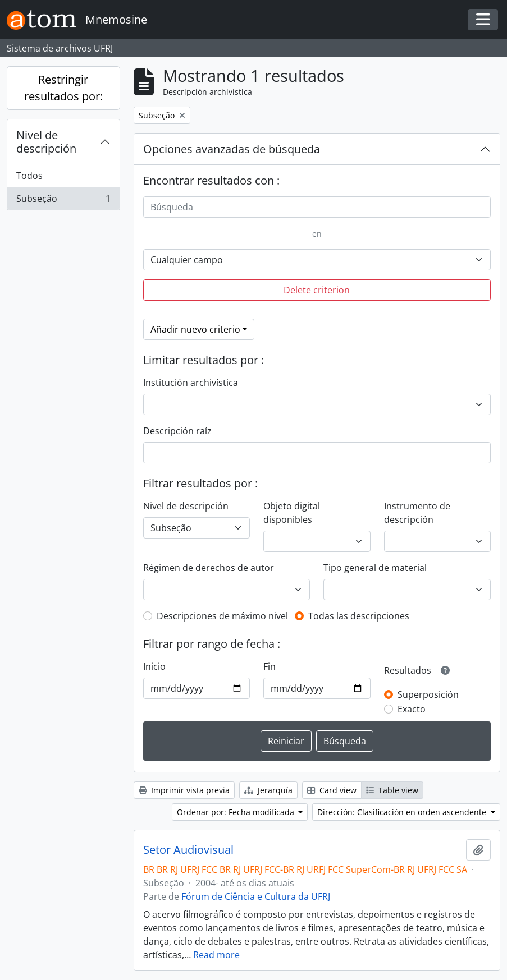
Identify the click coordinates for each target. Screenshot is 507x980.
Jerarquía (268, 790)
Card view (332, 790)
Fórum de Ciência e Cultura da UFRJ (256, 896)
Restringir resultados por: (63, 88)
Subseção (63, 201)
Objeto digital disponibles (292, 513)
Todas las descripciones (359, 616)
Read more (216, 955)
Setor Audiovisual (188, 850)
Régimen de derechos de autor (209, 568)
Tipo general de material (375, 568)
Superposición (428, 694)
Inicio (154, 666)
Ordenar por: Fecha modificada (237, 812)
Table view (392, 790)
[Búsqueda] (317, 207)
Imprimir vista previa (184, 790)
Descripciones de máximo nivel (222, 616)
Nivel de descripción (46, 142)
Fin (270, 666)
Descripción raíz (177, 431)
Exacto (412, 709)
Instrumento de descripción (417, 513)
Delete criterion (317, 290)
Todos (29, 176)
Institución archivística (191, 383)
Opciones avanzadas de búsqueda (232, 149)
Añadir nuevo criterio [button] (195, 329)
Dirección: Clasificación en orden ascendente (403, 812)
